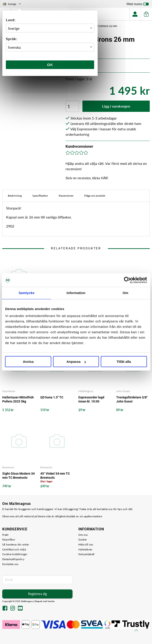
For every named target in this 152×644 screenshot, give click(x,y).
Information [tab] (76, 293)
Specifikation (40, 196)
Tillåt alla (124, 362)
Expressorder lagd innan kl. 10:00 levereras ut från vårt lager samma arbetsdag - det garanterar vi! (93, 399)
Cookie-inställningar (15, 554)
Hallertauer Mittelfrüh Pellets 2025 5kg (18, 399)
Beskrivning (15, 196)
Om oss (83, 535)
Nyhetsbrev (85, 549)
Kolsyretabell (86, 554)
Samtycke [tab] (26, 293)
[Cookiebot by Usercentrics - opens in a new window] (127, 280)
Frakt (5, 535)
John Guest (123, 391)
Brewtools (8, 467)
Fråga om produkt (95, 196)
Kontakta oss (10, 564)
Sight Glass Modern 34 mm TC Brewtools (18, 476)
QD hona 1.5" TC (52, 397)
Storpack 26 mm (107, 26)
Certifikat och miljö (14, 549)
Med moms (138, 5)
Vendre (51, 601)
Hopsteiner (9, 391)
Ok (50, 65)
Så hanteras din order (16, 544)
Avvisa (28, 362)
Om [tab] (126, 293)
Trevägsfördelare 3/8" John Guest (132, 399)
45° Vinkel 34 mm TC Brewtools (55, 476)
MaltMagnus (86, 391)
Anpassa (76, 362)
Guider (83, 539)
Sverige (12, 4)
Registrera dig (37, 594)
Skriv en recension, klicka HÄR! (87, 178)
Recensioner (66, 196)
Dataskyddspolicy (13, 559)
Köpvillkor (9, 539)
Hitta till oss (86, 544)
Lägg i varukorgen (116, 106)
